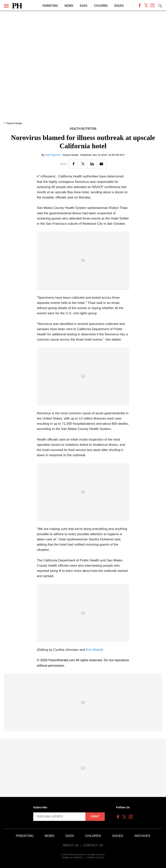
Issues (119, 6)
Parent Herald (14, 123)
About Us (71, 845)
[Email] (101, 164)
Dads (84, 6)
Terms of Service (72, 858)
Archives (142, 836)
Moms (69, 6)
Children (101, 6)
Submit (95, 816)
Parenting (50, 6)
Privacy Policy (95, 858)
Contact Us (93, 845)
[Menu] (6, 6)
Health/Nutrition (83, 129)
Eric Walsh (94, 650)
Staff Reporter (53, 155)
